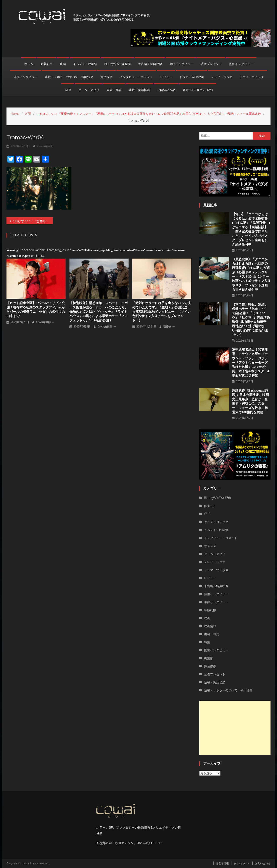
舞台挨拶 (106, 77)
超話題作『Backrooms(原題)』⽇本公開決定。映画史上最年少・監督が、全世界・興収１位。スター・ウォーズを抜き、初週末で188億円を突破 (250, 401)
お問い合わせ (263, 863)
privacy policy (242, 863)
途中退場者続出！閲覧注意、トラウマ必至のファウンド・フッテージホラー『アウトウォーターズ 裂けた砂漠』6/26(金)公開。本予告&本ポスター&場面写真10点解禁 (251, 363)
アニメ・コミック (252, 77)
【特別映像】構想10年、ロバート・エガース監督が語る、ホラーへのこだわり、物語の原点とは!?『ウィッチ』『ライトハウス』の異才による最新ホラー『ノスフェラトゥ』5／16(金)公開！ (99, 312)
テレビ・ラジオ (222, 77)
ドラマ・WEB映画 (192, 77)
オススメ (210, 546)
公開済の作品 (166, 90)
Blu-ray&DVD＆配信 (118, 64)
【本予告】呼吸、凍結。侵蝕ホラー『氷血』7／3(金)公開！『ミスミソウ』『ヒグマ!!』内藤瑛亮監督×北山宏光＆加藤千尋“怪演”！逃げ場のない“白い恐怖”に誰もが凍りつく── (251, 320)
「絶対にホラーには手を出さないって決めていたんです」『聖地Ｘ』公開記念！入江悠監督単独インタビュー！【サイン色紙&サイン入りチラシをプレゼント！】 (161, 312)
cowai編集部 (45, 146)
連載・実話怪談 (139, 90)
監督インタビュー (241, 64)
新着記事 (47, 64)
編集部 (209, 658)
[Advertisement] (235, 728)
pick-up (209, 506)
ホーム (29, 64)
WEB (68, 90)
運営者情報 (222, 863)
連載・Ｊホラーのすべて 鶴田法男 (69, 77)
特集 (207, 642)
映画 (63, 64)
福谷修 (167, 327)
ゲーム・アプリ (89, 90)
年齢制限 (210, 610)
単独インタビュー (181, 64)
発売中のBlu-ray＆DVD (198, 90)
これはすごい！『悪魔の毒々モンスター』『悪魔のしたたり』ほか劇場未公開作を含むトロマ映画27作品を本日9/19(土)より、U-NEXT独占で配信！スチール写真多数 (32, 221)
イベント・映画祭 (85, 64)
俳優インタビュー (26, 77)
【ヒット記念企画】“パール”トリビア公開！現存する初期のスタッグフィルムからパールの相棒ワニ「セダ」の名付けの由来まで (36, 309)
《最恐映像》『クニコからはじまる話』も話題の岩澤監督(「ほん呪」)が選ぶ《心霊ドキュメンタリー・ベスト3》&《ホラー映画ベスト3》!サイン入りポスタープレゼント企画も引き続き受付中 (251, 274)
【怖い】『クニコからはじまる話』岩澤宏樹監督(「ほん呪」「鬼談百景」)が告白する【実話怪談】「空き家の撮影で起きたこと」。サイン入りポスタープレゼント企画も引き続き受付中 (251, 229)
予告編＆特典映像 (150, 64)
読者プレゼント (211, 64)
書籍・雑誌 (114, 90)
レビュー (166, 77)
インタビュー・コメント (136, 77)
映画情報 (210, 626)
